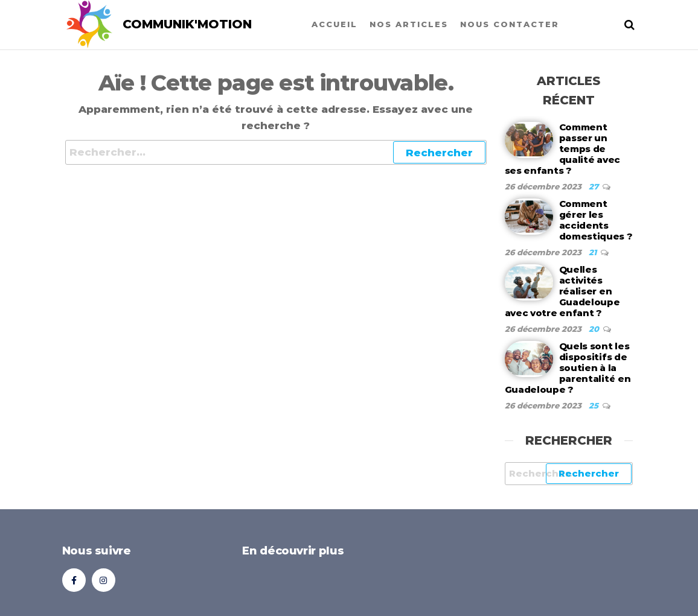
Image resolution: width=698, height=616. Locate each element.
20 (595, 329)
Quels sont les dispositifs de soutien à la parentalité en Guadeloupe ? (568, 368)
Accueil (335, 24)
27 (595, 186)
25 (595, 405)
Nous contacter (510, 24)
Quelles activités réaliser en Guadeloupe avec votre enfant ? (562, 291)
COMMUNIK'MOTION (187, 24)
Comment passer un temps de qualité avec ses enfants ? (562, 149)
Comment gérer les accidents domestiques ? (596, 220)
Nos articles (409, 24)
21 (594, 252)
